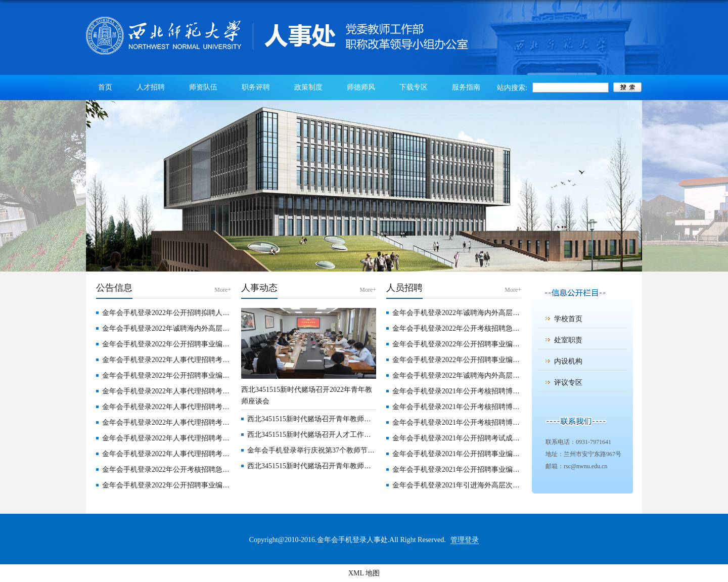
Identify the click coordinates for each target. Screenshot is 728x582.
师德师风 (361, 87)
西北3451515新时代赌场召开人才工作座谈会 (316, 435)
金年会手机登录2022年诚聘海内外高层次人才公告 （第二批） (199, 328)
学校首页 (568, 319)
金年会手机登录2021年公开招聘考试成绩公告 (463, 438)
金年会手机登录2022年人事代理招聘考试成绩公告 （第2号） (197, 438)
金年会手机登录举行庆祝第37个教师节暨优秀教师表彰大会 (339, 450)
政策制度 (308, 87)
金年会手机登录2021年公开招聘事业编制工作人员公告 (477, 469)
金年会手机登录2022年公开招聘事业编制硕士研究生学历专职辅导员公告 (506, 360)
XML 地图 (364, 573)
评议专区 (568, 383)
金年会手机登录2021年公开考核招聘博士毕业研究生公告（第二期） (498, 422)
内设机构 (568, 361)
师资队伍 (203, 87)
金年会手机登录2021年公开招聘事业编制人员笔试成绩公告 (484, 454)
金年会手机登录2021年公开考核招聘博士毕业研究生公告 (481, 391)
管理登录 (465, 540)
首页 (105, 87)
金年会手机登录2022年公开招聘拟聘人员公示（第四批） (191, 313)
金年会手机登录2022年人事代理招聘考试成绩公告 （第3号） (197, 422)
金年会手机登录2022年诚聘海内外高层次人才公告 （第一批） (489, 375)
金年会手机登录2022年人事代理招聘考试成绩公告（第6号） (196, 360)
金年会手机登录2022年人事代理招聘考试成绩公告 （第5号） (197, 391)
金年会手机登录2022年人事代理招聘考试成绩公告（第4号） (196, 407)
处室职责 (568, 340)
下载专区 (414, 87)
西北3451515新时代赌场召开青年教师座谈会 (316, 419)
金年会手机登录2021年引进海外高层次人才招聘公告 (474, 485)
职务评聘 (256, 87)
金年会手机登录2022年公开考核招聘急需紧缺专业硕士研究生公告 (205, 469)
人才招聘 (151, 87)
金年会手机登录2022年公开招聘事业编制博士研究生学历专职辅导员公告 (215, 485)
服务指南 (466, 87)
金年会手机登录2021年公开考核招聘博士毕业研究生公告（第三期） (498, 407)
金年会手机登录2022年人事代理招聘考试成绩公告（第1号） (196, 454)
